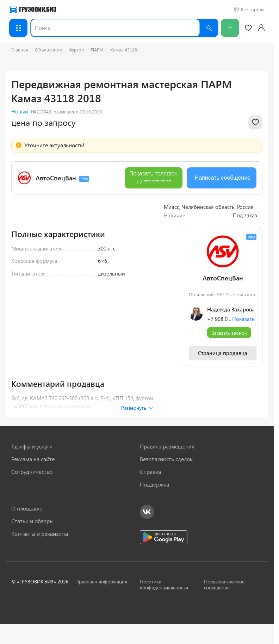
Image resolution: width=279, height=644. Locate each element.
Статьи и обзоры (32, 521)
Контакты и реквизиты (40, 534)
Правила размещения (167, 446)
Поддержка (154, 484)
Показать (243, 410)
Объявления (48, 49)
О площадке (27, 508)
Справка (150, 472)
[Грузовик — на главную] (33, 9)
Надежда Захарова (231, 401)
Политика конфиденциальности (164, 584)
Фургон (76, 49)
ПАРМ (97, 49)
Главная (20, 49)
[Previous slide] (22, 257)
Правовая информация (101, 581)
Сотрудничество (32, 472)
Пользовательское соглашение (224, 584)
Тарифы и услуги (32, 446)
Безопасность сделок (166, 459)
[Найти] (209, 28)
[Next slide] (145, 257)
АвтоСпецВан (56, 178)
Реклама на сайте (33, 459)
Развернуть (137, 408)
